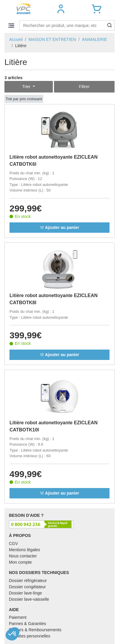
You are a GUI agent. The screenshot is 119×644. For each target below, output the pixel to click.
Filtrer (84, 87)
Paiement (18, 617)
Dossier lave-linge (25, 593)
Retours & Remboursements (35, 630)
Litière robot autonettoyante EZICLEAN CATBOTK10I (54, 426)
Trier (27, 87)
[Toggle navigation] (11, 25)
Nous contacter (23, 556)
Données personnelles (30, 636)
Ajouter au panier (59, 227)
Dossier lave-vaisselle (29, 599)
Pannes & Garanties (27, 624)
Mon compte (20, 562)
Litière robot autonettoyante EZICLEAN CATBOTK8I (54, 299)
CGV (13, 543)
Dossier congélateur (27, 587)
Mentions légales (24, 550)
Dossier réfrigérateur (28, 581)
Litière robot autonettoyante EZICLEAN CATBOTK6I (54, 161)
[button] (61, 9)
